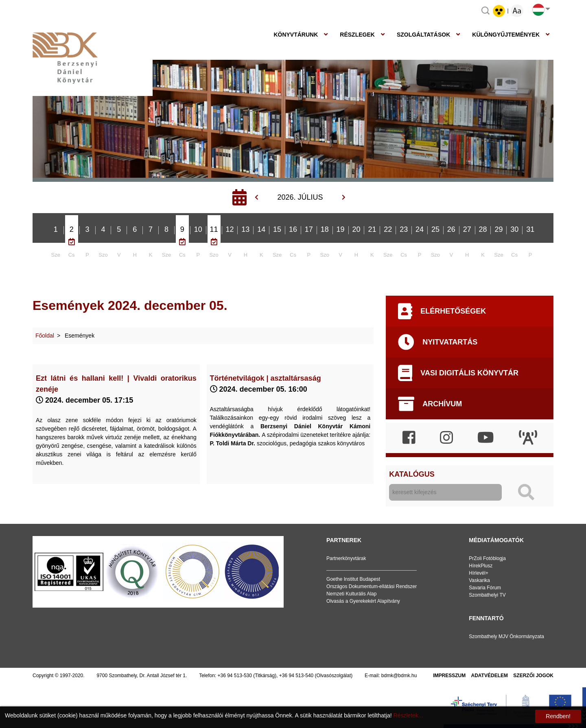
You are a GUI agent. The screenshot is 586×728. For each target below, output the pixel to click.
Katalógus (412, 474)
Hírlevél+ (479, 573)
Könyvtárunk (296, 35)
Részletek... (408, 715)
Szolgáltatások (423, 35)
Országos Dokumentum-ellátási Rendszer (372, 586)
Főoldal (45, 336)
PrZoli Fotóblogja (487, 558)
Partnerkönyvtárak (346, 558)
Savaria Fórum (485, 588)
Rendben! (558, 716)
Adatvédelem (490, 676)
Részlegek (357, 35)
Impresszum (449, 676)
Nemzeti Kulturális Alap (351, 594)
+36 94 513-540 (296, 676)
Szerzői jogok (533, 676)
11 (214, 229)
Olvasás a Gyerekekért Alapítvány (363, 601)
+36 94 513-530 (235, 676)
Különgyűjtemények (506, 35)
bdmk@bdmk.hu (399, 676)
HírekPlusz (481, 566)
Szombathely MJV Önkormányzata (506, 636)
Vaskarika (479, 580)
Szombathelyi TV (487, 595)
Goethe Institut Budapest (353, 579)
